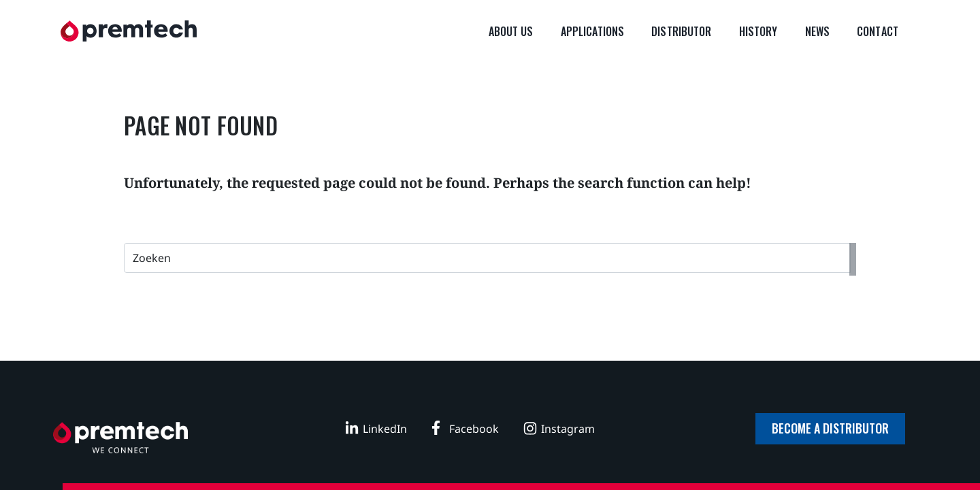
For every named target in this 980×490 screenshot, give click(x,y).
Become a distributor (830, 428)
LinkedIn (385, 429)
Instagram (568, 429)
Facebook (474, 429)
